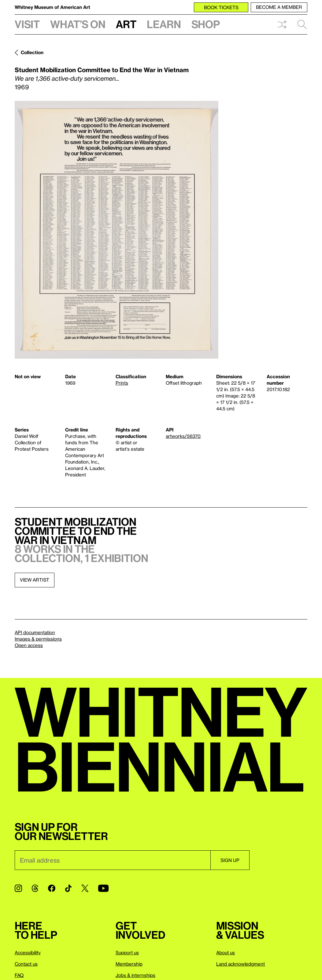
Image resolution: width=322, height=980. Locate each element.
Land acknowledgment (241, 964)
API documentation (35, 632)
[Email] (113, 860)
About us (226, 952)
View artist (35, 580)
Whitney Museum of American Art (52, 7)
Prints (122, 383)
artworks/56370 (183, 436)
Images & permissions (38, 639)
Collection (32, 52)
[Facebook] (52, 888)
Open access (29, 645)
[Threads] (35, 888)
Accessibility (28, 952)
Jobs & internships (135, 975)
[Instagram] (18, 888)
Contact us (26, 964)
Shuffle (282, 24)
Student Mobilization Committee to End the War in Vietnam (102, 70)
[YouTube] (103, 888)
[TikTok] (68, 888)
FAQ (19, 975)
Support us (127, 952)
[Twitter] (85, 888)
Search (302, 24)
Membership (129, 964)
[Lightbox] (117, 230)
